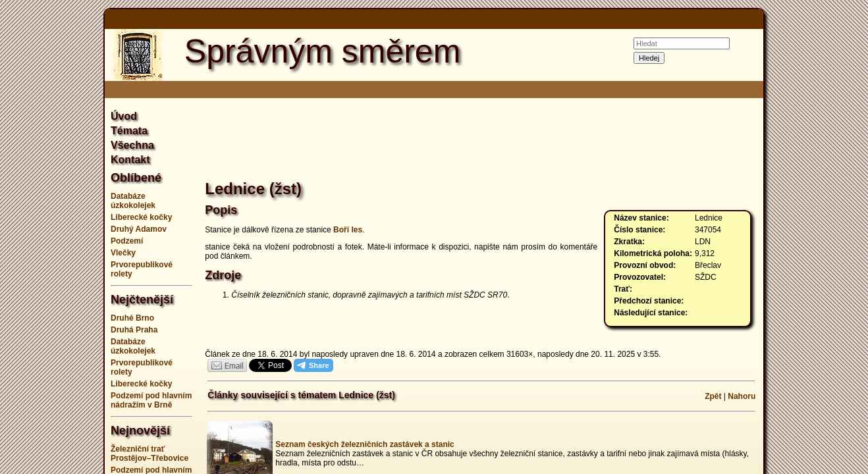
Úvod (124, 116)
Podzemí (127, 241)
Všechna (132, 145)
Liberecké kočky (141, 217)
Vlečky (123, 253)
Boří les (348, 230)
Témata (129, 131)
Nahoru (742, 396)
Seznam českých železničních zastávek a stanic (365, 444)
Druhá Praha (134, 330)
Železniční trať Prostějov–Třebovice (149, 454)
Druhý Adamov (139, 229)
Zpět (713, 396)
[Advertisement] (822, 237)
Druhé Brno (132, 318)
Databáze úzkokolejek (133, 201)
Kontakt (130, 160)
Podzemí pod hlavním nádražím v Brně (151, 400)
